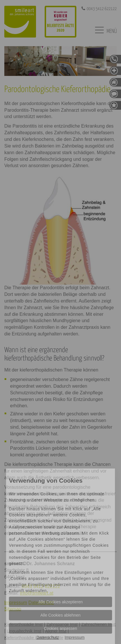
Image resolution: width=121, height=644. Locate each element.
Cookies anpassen (60, 628)
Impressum (74, 637)
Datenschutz (48, 637)
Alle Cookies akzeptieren (60, 602)
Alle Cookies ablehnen (60, 615)
